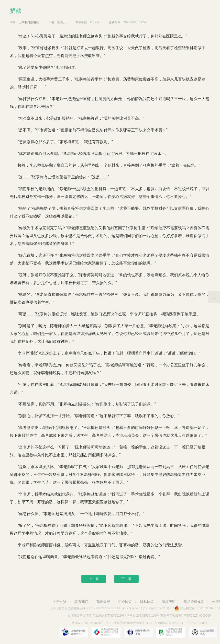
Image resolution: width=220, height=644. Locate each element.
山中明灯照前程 (29, 22)
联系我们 (81, 602)
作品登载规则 (194, 602)
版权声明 (169, 602)
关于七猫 (60, 602)
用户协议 (125, 602)
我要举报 (103, 602)
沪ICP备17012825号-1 (157, 608)
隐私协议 (147, 602)
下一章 (126, 579)
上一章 (94, 579)
